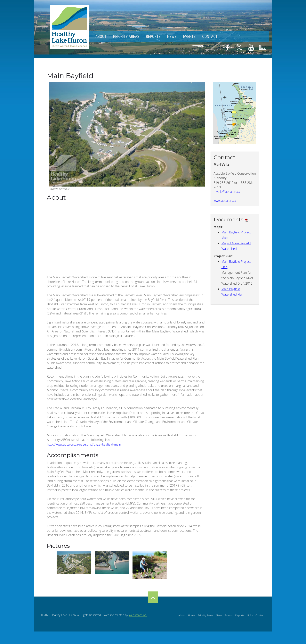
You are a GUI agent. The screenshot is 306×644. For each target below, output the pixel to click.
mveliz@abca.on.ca (227, 192)
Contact (210, 37)
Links (250, 615)
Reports (153, 37)
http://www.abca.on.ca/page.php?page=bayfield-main (84, 444)
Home (191, 615)
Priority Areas (126, 37)
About (101, 37)
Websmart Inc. (138, 615)
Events (189, 37)
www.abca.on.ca (225, 201)
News (172, 37)
